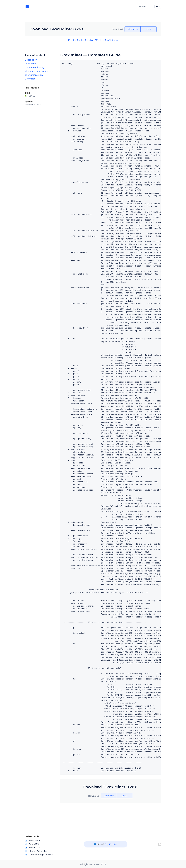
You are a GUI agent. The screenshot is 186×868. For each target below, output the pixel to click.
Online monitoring (34, 67)
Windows (133, 29)
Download (30, 79)
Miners (142, 7)
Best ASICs (33, 841)
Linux (149, 29)
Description (31, 60)
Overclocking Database (39, 855)
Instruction (31, 64)
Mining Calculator (36, 851)
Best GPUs (32, 848)
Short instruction (34, 75)
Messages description (36, 71)
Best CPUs (32, 844)
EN (158, 7)
